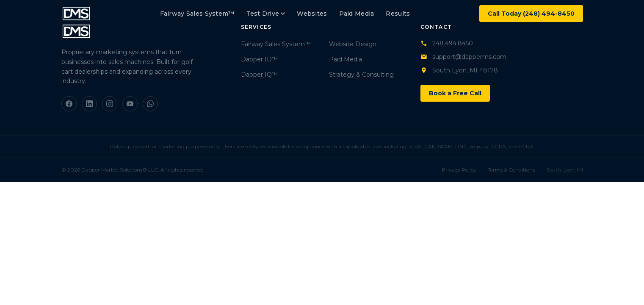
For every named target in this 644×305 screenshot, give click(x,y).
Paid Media (357, 14)
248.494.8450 (447, 43)
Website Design (353, 44)
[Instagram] (110, 104)
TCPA (415, 146)
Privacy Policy (459, 170)
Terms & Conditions (511, 170)
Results (398, 14)
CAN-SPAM (438, 146)
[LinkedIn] (89, 104)
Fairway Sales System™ (197, 14)
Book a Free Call (455, 93)
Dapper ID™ (259, 59)
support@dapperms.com (463, 57)
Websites (312, 14)
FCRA (526, 146)
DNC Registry (472, 146)
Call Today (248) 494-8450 (531, 14)
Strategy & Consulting (361, 75)
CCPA (499, 146)
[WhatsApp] (150, 104)
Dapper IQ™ (259, 75)
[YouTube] (130, 104)
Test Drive (266, 14)
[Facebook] (69, 104)
